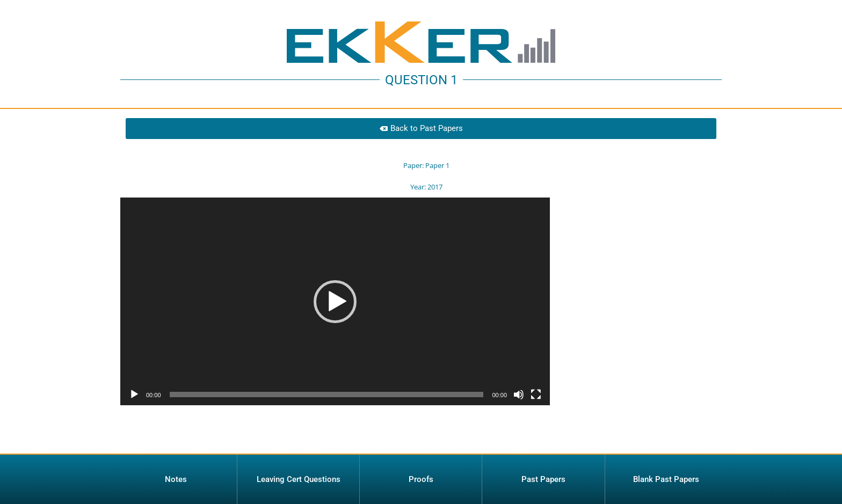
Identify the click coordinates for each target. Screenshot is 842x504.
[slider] (327, 423)
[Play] (134, 423)
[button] (335, 330)
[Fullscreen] (536, 423)
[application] (335, 330)
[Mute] (519, 423)
